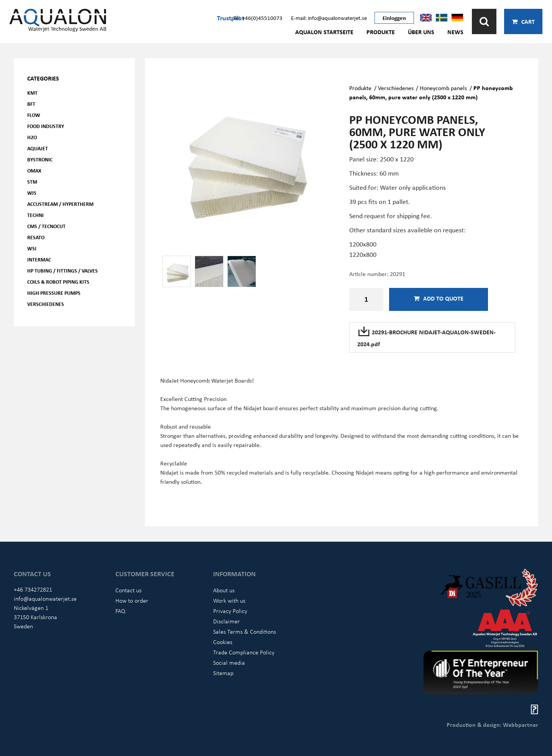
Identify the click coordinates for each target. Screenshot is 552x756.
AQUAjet (38, 148)
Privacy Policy (230, 611)
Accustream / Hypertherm (60, 204)
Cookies (223, 642)
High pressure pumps (54, 293)
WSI (32, 248)
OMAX (34, 170)
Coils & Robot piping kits (58, 282)
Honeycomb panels (443, 88)
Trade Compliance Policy (244, 652)
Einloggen (394, 18)
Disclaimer (227, 621)
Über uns (421, 32)
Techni (35, 215)
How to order (132, 600)
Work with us (229, 600)
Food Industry (46, 126)
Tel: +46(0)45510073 (258, 18)
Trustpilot (231, 18)
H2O (32, 137)
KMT (32, 93)
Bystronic (40, 159)
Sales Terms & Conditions (245, 631)
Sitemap (223, 673)
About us (224, 590)
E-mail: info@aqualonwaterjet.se (329, 18)
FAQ (120, 611)
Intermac (39, 259)
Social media (229, 662)
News (455, 32)
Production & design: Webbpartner (492, 725)
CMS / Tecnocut (46, 226)
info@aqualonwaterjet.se (45, 598)
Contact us (128, 590)
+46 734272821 (33, 589)
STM (32, 182)
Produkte (381, 32)
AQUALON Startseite (324, 32)
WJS (32, 193)
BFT (31, 104)
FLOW (34, 115)
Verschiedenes (46, 304)
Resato (36, 237)
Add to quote (439, 298)
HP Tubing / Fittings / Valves (62, 270)
